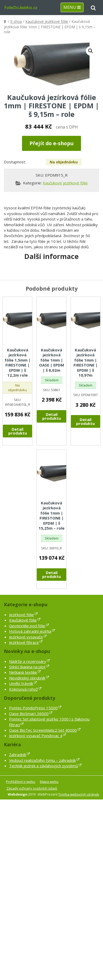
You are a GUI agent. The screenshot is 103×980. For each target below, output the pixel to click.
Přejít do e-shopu (51, 143)
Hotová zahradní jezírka (30, 631)
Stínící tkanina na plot (27, 667)
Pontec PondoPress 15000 (33, 708)
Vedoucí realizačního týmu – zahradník (42, 760)
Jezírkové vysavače (26, 637)
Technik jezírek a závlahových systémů (43, 766)
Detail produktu (18, 431)
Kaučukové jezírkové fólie (47, 21)
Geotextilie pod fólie (27, 626)
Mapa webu (49, 782)
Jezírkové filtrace (24, 642)
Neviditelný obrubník (27, 678)
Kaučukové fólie (23, 620)
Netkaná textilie (23, 672)
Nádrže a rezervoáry (28, 661)
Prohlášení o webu (21, 782)
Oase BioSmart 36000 (29, 714)
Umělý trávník (21, 683)
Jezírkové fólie (21, 615)
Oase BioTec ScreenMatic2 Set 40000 (43, 730)
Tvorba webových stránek (79, 794)
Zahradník (18, 755)
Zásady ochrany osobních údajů (32, 788)
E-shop (16, 21)
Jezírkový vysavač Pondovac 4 (36, 736)
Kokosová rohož (23, 689)
